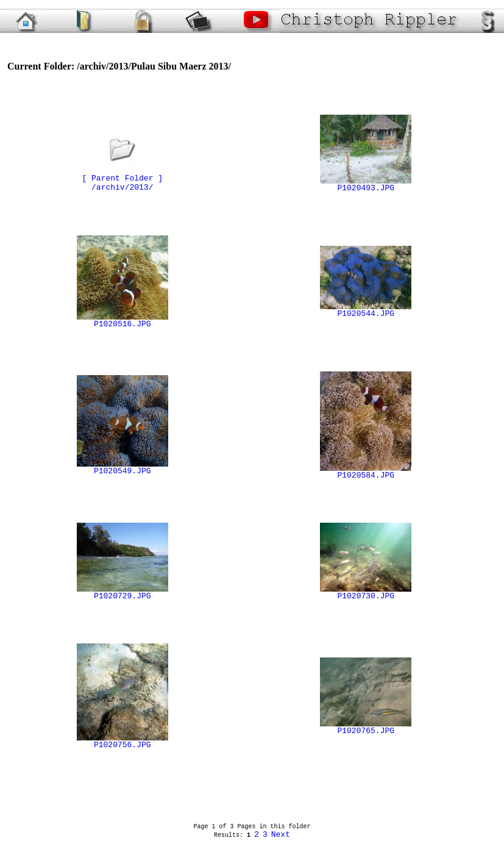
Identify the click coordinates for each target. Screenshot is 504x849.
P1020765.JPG (366, 728)
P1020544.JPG (366, 310)
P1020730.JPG (366, 593)
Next (281, 835)
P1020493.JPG (366, 185)
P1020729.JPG (122, 593)
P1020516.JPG (122, 321)
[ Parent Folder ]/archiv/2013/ (122, 175)
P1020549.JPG (122, 468)
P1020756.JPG (122, 742)
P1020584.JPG (366, 472)
